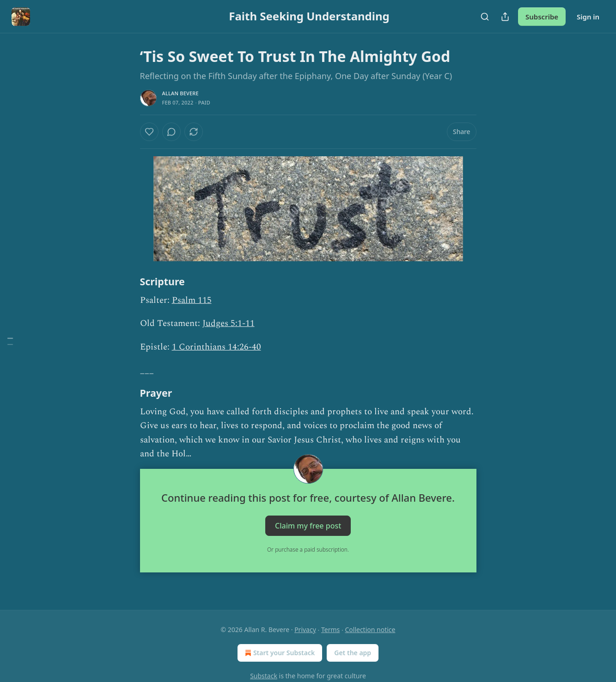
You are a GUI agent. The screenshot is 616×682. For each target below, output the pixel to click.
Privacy (305, 630)
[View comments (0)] (171, 132)
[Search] (485, 17)
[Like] (149, 132)
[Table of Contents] (10, 341)
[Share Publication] (505, 17)
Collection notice (370, 630)
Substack (264, 676)
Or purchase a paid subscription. (308, 550)
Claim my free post (308, 525)
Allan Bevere (180, 93)
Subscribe (542, 17)
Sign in (588, 17)
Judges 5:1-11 (229, 323)
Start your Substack (279, 653)
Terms (330, 630)
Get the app (353, 653)
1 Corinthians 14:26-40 (217, 347)
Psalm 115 (192, 300)
